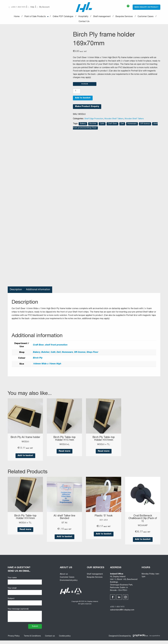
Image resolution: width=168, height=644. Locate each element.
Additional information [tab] (38, 291)
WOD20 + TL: (104, 446)
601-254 (104, 524)
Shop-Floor (92, 354)
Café (102, 125)
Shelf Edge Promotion (94, 120)
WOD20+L (64, 446)
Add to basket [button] (25, 459)
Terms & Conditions (32, 640)
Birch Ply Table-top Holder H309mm (104, 440)
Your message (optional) (25, 618)
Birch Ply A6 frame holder (25, 440)
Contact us (50, 640)
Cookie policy (64, 640)
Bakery (83, 125)
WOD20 (25, 446)
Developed (124, 639)
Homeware (132, 125)
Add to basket (83, 99)
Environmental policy (69, 584)
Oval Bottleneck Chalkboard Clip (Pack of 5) (143, 522)
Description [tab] (16, 291)
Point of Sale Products (35, 17)
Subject (25, 605)
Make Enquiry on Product (146, 7)
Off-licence (145, 125)
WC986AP (143, 529)
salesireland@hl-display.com (122, 613)
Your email (25, 595)
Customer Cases (146, 17)
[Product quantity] (77, 92)
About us (64, 578)
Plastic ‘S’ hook (104, 520)
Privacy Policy (13, 640)
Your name (25, 584)
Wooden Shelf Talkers (114, 120)
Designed (113, 639)
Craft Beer (112, 125)
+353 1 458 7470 (117, 610)
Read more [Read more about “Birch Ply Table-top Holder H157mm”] (64, 452)
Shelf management (102, 17)
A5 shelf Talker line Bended (64, 521)
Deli (122, 125)
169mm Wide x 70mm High (47, 365)
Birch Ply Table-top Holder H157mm (64, 440)
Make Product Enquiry (87, 108)
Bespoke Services (124, 17)
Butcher (93, 125)
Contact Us (84, 22)
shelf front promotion (56, 346)
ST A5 (64, 526)
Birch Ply (38, 359)
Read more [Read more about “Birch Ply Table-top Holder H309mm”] (104, 452)
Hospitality (83, 17)
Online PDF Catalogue (63, 17)
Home (17, 17)
